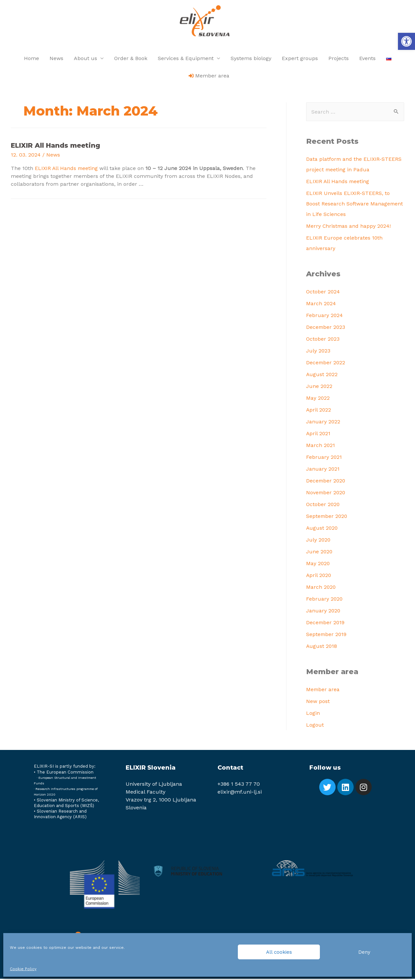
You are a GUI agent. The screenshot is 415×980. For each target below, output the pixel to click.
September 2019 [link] (327, 636)
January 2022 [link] (323, 423)
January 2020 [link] (323, 612)
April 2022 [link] (319, 411)
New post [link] (318, 703)
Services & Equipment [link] (186, 60)
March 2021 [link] (321, 447)
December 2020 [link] (326, 482)
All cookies (279, 952)
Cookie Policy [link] (23, 969)
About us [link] (85, 60)
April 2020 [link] (319, 576)
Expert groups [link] (300, 60)
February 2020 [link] (325, 600)
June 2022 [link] (319, 387)
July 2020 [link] (319, 541)
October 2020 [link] (323, 506)
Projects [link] (339, 60)
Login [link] (313, 714)
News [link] (56, 60)
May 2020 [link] (318, 565)
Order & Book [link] (131, 60)
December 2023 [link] (326, 328)
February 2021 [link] (324, 458)
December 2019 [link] (326, 624)
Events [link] (367, 60)
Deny (364, 952)
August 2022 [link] (322, 376)
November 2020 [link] (326, 494)
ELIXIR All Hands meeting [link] (55, 147)
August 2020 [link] (322, 529)
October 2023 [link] (323, 340)
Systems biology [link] (251, 60)
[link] (406, 41)
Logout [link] (315, 726)
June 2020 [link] (320, 553)
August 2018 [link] (322, 647)
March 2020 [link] (321, 588)
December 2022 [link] (326, 364)
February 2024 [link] (325, 317)
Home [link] (31, 60)
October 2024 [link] (323, 293)
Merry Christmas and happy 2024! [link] (349, 227)
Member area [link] (323, 691)
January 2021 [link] (323, 470)
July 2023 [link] (318, 352)
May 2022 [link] (318, 399)
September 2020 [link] (327, 517)
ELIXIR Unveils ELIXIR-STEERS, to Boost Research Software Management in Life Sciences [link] (355, 205)
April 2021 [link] (319, 435)
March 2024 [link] (321, 305)
